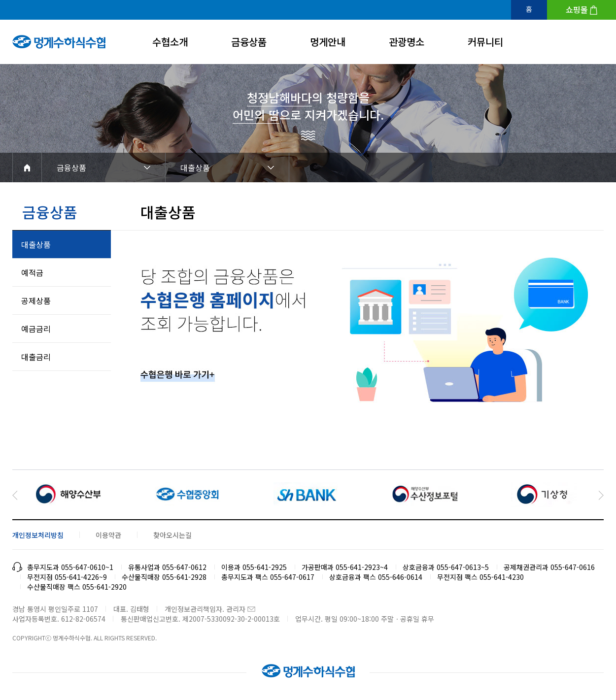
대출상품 (195, 167)
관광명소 (407, 42)
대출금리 (36, 357)
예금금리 (36, 329)
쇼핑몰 (577, 9)
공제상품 (36, 300)
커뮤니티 (485, 42)
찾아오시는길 (172, 535)
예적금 (32, 272)
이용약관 (108, 535)
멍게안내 (328, 42)
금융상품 (249, 42)
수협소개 (170, 42)
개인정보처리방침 (38, 535)
